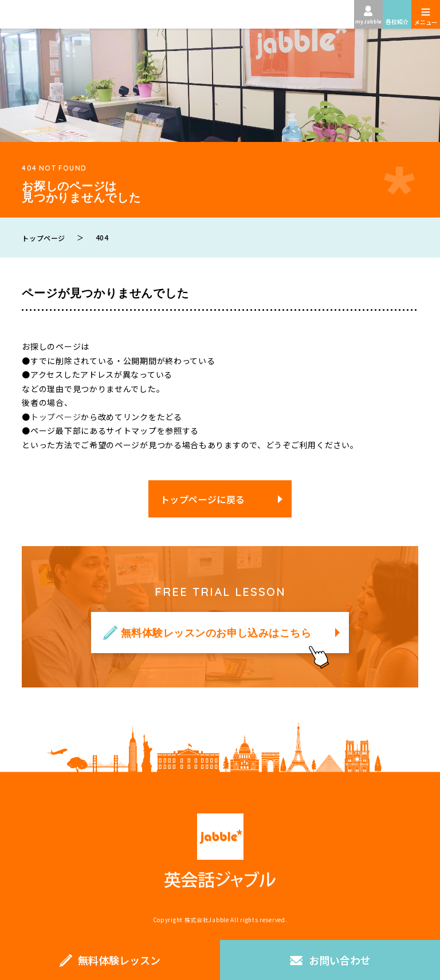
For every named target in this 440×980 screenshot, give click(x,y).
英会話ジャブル (220, 851)
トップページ (56, 417)
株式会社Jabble (207, 920)
